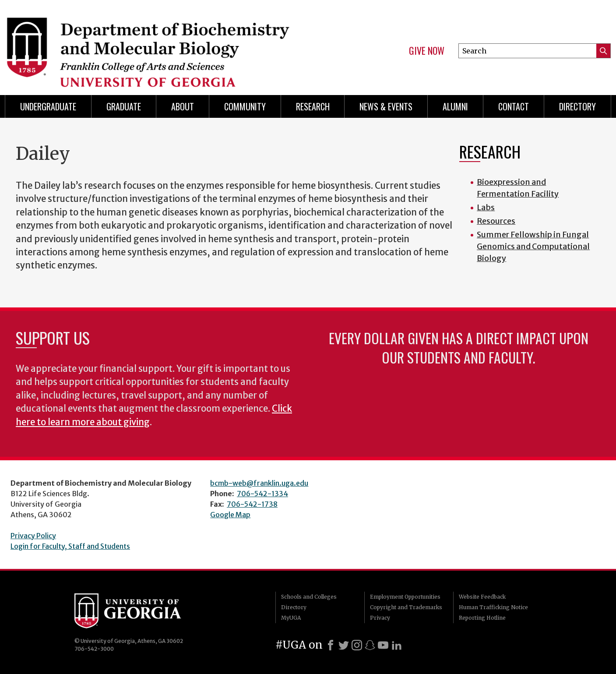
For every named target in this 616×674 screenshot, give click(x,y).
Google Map (230, 515)
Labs (486, 207)
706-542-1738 (252, 504)
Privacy (380, 618)
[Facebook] (331, 645)
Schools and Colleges (309, 597)
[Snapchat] (370, 645)
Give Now (427, 51)
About (183, 106)
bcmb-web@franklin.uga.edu (259, 483)
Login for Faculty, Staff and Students (70, 546)
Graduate (124, 106)
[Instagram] (357, 645)
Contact (514, 106)
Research (313, 106)
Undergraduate (48, 106)
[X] (344, 645)
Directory (577, 106)
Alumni (455, 106)
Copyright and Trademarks (406, 607)
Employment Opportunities (405, 597)
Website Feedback (482, 597)
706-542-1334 (262, 494)
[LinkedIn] (397, 645)
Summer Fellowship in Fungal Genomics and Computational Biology (533, 246)
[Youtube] (383, 645)
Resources (496, 221)
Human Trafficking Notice (493, 607)
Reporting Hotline (482, 618)
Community (245, 106)
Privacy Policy (33, 536)
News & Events (386, 106)
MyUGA (291, 618)
